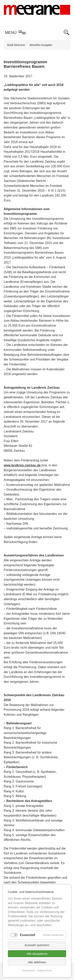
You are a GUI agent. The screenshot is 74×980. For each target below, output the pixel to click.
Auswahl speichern (37, 945)
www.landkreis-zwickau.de (23, 465)
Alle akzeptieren (37, 954)
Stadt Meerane (16, 45)
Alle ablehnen (37, 962)
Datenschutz (45, 970)
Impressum (29, 970)
